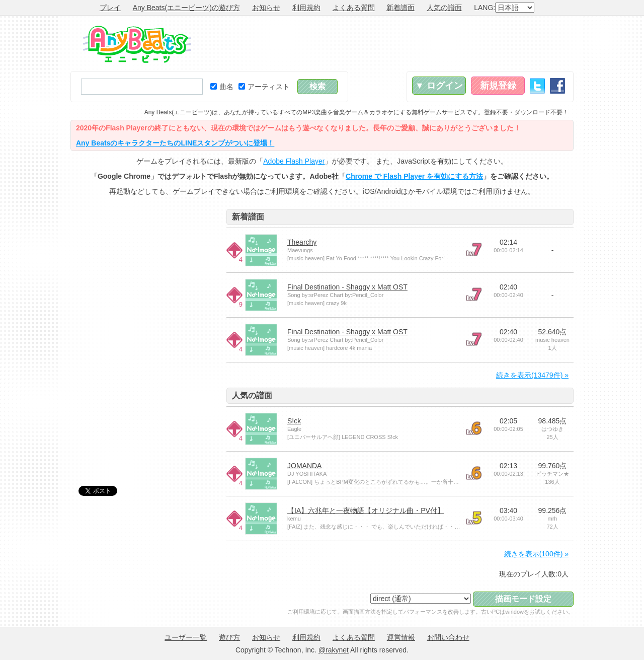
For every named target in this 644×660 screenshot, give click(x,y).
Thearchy (302, 242)
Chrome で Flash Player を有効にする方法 (414, 176)
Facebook (557, 86)
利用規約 (306, 8)
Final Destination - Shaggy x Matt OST (347, 287)
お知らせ (266, 8)
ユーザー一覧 (186, 637)
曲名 (222, 87)
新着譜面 (400, 8)
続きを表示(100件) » (536, 554)
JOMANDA (304, 466)
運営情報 (401, 637)
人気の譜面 (444, 8)
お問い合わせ (448, 637)
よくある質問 (354, 8)
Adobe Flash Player (294, 161)
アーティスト (264, 87)
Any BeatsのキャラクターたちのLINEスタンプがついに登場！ (175, 143)
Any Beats (137, 44)
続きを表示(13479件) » (532, 375)
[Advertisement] (390, 43)
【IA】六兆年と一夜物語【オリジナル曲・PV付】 (366, 510)
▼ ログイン (439, 86)
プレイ (110, 8)
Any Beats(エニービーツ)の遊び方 (186, 8)
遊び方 (229, 637)
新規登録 (498, 86)
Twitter (537, 86)
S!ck (294, 421)
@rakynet (334, 650)
